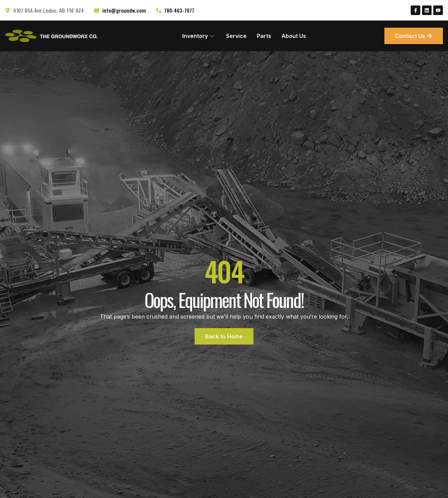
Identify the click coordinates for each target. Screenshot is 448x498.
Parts (264, 36)
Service (236, 36)
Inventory (198, 36)
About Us (294, 36)
